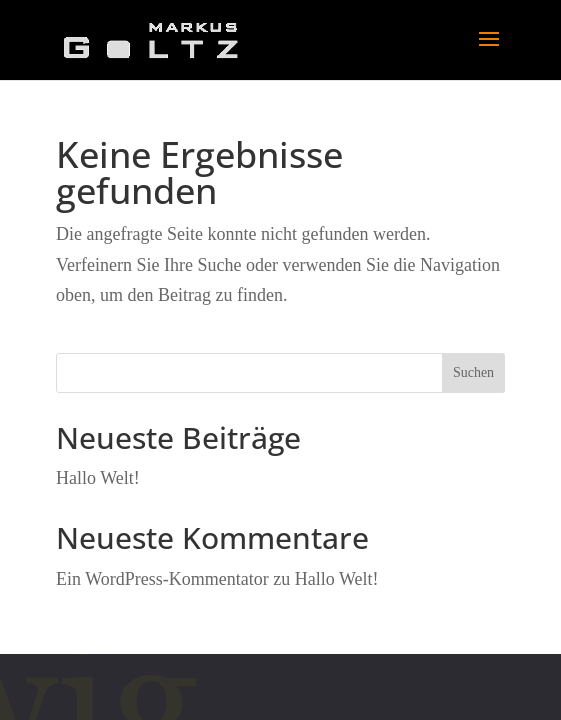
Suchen (473, 372)
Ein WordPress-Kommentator (162, 579)
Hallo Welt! (98, 478)
